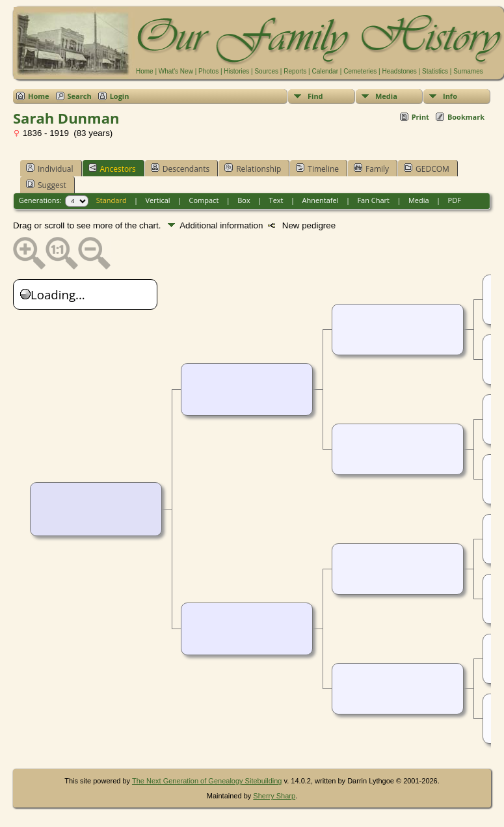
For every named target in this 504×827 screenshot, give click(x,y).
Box (244, 200)
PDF (455, 200)
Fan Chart (373, 200)
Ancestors (112, 169)
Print (420, 117)
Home (145, 71)
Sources (266, 71)
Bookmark (466, 117)
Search (80, 96)
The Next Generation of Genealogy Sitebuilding (207, 781)
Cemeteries (360, 71)
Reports (295, 71)
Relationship (253, 169)
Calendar (325, 71)
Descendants (180, 169)
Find (315, 96)
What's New (176, 71)
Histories (236, 71)
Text (276, 200)
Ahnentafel (320, 200)
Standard (112, 200)
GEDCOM (427, 169)
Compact (204, 200)
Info (450, 96)
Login (120, 96)
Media (386, 96)
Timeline (317, 169)
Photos (208, 71)
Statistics (435, 71)
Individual (50, 169)
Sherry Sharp (274, 796)
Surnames (468, 71)
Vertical (158, 200)
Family (371, 169)
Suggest (46, 185)
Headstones (399, 71)
